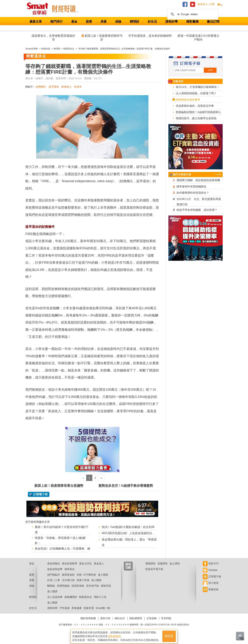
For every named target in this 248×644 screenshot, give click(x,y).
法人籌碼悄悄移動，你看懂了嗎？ (196, 93)
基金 (74, 22)
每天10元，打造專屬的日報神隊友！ (198, 87)
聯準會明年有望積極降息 (191, 186)
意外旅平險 (93, 590)
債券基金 (70, 574)
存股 (79, 579)
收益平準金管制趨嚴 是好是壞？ (197, 210)
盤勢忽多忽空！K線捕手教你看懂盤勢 (126, 486)
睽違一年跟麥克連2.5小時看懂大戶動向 (198, 38)
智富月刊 (211, 568)
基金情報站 (54, 568)
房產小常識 (83, 585)
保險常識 (106, 590)
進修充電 (89, 613)
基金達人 (99, 568)
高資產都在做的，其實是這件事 (195, 106)
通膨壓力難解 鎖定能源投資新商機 (198, 180)
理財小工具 (100, 601)
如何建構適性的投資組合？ (193, 193)
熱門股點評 (54, 579)
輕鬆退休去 (85, 601)
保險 (118, 22)
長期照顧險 (63, 590)
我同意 (169, 635)
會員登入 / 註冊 (206, 4)
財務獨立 (41, 87)
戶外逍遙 (64, 613)
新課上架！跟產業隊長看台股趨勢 (59, 486)
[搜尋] (192, 14)
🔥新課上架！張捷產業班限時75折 (102, 38)
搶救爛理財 (71, 601)
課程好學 (172, 22)
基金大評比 (85, 568)
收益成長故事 (55, 574)
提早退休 (54, 87)
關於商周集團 (88, 623)
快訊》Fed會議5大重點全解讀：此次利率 (128, 527)
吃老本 (78, 87)
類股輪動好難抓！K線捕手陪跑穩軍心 (198, 112)
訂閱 (210, 70)
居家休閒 (52, 613)
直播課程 (163, 568)
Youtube (210, 575)
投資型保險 (78, 590)
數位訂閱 (213, 22)
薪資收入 (66, 87)
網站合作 (120, 623)
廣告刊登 (105, 623)
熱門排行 (56, 22)
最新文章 (36, 22)
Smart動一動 (103, 613)
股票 (89, 22)
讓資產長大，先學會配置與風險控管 (53, 38)
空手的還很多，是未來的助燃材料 (150, 36)
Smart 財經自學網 (39, 9)
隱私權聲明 (136, 623)
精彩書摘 (192, 22)
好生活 (152, 22)
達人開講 (103, 579)
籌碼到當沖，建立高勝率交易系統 (196, 118)
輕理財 (135, 22)
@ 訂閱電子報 (39, 494)
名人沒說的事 (55, 601)
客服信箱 (211, 594)
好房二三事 (54, 585)
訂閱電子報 (212, 581)
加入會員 (211, 588)
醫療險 (51, 590)
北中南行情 (68, 585)
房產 (104, 22)
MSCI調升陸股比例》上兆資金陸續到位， (129, 533)
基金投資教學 (70, 568)
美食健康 (77, 613)
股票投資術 (68, 579)
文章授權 (152, 623)
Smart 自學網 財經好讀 (65, 9)
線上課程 (175, 568)
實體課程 (150, 568)
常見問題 (166, 623)
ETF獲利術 (90, 579)
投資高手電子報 (154, 574)
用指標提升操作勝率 (188, 100)
